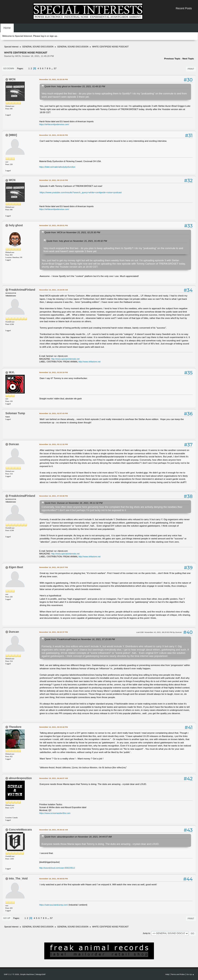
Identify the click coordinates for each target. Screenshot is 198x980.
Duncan (14, 444)
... (52, 68)
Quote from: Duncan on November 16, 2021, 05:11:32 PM (73, 503)
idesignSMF (41, 974)
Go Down (9, 68)
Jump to (146, 933)
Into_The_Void (18, 878)
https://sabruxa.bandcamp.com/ (54, 905)
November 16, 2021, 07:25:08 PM (53, 496)
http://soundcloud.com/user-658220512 (57, 868)
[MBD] (13, 135)
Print (191, 69)
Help (167, 974)
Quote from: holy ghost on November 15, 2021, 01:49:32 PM (75, 86)
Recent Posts (184, 8)
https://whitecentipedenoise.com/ (54, 124)
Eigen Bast (16, 567)
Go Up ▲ (190, 974)
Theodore (15, 727)
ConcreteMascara (20, 830)
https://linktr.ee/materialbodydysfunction (57, 167)
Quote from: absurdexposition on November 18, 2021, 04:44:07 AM (78, 837)
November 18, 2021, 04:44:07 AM (54, 778)
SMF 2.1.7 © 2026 (11, 974)
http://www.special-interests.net (65, 359)
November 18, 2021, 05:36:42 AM (54, 830)
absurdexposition (20, 778)
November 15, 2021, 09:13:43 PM (53, 180)
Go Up (7, 918)
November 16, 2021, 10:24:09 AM (54, 290)
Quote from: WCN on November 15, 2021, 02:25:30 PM (72, 232)
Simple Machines (27, 974)
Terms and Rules (178, 974)
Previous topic (172, 59)
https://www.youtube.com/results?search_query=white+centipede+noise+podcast (81, 192)
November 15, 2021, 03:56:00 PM (53, 135)
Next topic (188, 59)
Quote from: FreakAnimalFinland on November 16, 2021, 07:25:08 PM (80, 639)
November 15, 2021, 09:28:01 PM (53, 225)
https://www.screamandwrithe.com (55, 813)
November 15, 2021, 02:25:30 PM (53, 79)
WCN (12, 79)
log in (44, 36)
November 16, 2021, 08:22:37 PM (53, 632)
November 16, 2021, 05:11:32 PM (53, 444)
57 (55, 68)
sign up (53, 36)
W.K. (12, 372)
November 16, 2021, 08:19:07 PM (53, 567)
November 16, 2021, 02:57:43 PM (53, 413)
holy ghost (16, 225)
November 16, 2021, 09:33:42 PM (53, 727)
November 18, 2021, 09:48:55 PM (53, 879)
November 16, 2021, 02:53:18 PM (53, 372)
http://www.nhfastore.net (90, 362)
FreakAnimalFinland (22, 290)
